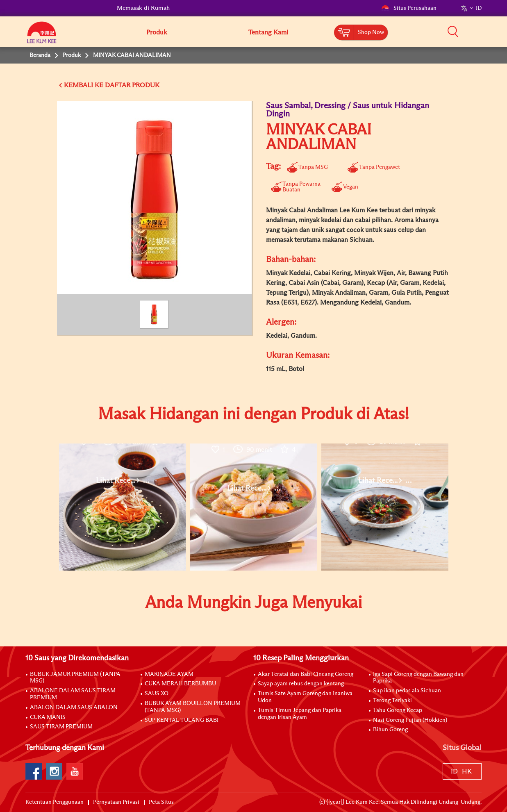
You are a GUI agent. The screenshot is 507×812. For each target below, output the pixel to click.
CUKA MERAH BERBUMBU (180, 684)
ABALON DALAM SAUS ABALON (74, 707)
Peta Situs (161, 802)
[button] (484, 32)
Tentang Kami (268, 32)
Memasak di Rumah (143, 8)
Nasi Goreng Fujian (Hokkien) (410, 720)
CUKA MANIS (48, 717)
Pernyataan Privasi (116, 802)
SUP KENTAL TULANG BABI (182, 720)
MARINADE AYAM (169, 674)
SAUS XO (157, 694)
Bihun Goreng (390, 730)
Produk (157, 32)
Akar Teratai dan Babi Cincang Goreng (306, 674)
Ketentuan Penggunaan (55, 802)
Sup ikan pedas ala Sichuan (407, 691)
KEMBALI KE (84, 85)
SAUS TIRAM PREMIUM (61, 727)
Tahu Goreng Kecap (398, 710)
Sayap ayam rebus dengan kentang (301, 684)
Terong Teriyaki (392, 701)
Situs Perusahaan (409, 8)
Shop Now (371, 32)
